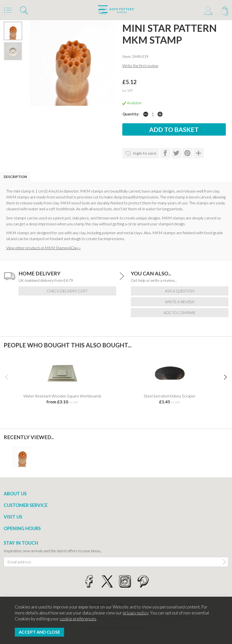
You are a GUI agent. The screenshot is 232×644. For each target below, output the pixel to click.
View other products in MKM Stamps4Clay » (43, 248)
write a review (180, 302)
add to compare (179, 313)
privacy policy (136, 613)
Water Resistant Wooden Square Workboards (62, 396)
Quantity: (131, 114)
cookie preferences (78, 619)
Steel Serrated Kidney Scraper (170, 396)
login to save (141, 154)
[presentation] (7, 377)
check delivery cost (67, 291)
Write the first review (140, 65)
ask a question (180, 291)
